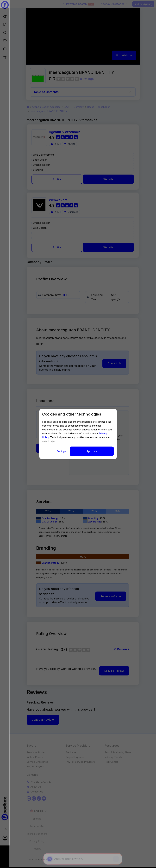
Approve (92, 451)
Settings (62, 451)
